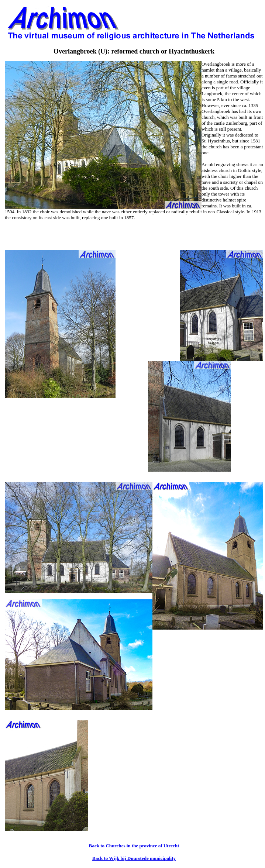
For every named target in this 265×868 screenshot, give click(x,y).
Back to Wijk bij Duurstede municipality (134, 858)
